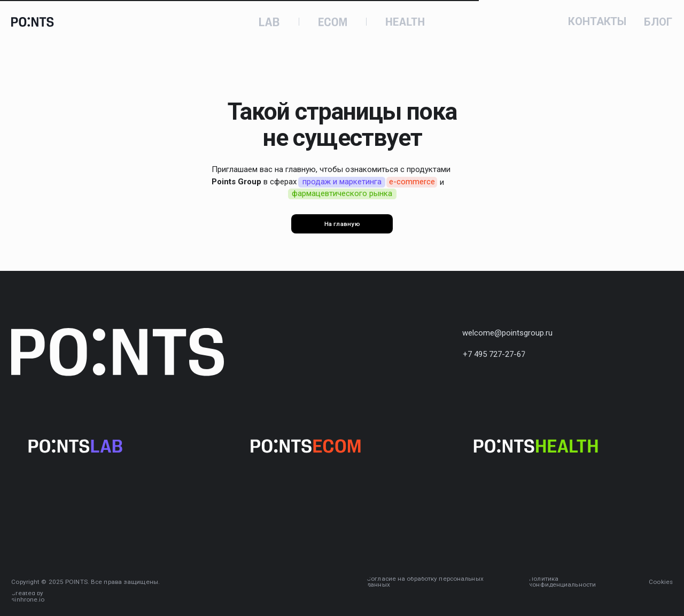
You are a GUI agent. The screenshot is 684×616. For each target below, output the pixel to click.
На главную (342, 224)
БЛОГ (658, 22)
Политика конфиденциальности (562, 582)
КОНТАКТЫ (597, 22)
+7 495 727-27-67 (494, 354)
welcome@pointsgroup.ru (507, 333)
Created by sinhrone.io (28, 597)
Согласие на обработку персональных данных (425, 582)
